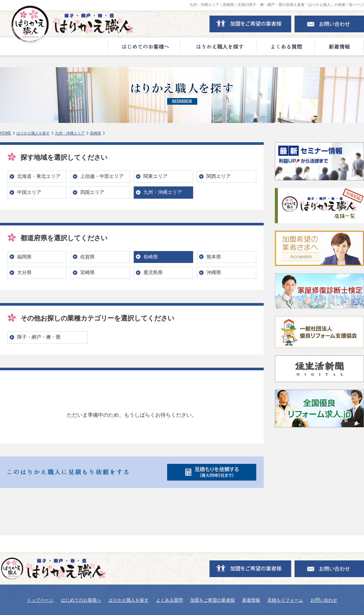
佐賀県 (87, 257)
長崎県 (95, 133)
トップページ (40, 600)
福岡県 (24, 257)
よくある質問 (169, 600)
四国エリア (92, 192)
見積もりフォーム (285, 600)
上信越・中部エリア (102, 176)
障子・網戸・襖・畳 (39, 337)
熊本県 (214, 257)
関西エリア (219, 176)
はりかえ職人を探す (33, 133)
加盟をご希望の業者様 (212, 600)
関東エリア (155, 176)
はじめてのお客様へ (81, 600)
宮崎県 (87, 272)
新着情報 (251, 600)
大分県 (24, 272)
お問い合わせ (324, 600)
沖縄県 (214, 272)
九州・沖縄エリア (70, 133)
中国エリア (29, 192)
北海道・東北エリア (39, 176)
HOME (6, 133)
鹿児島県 (153, 272)
